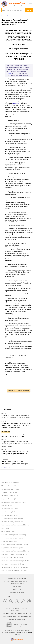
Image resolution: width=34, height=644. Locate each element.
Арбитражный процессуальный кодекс (14, 502)
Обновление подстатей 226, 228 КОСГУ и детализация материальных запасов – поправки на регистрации (16, 425)
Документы (10, 16)
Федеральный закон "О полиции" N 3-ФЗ (14, 554)
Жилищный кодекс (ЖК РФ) (10, 486)
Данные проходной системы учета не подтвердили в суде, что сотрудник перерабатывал (15, 454)
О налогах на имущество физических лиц (15, 544)
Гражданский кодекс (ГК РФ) (10, 483)
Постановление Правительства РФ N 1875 (15, 570)
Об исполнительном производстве (12, 538)
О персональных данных (9, 541)
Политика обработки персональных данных (17, 616)
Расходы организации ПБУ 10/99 (12, 557)
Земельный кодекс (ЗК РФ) (10, 509)
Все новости (5, 467)
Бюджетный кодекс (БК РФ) (10, 499)
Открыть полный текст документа (19, 391)
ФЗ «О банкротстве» (8, 531)
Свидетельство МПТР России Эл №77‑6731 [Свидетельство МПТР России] (17, 613)
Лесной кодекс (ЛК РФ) (9, 512)
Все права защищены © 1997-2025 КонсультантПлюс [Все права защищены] (17, 609)
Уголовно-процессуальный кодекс (12, 522)
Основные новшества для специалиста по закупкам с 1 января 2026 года (17, 435)
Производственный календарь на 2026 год (15, 551)
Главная (4, 16)
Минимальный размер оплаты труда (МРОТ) (15, 561)
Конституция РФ (7, 505)
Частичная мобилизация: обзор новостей (15, 567)
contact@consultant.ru (17, 592)
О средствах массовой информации (13, 548)
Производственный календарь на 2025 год (15, 525)
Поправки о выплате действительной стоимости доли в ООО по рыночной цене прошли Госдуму (17, 444)
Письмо (9, 73)
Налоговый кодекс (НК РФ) (10, 489)
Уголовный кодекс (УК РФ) (10, 496)
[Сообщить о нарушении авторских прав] (17, 625)
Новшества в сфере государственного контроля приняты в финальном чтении (16, 417)
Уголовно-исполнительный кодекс (12, 518)
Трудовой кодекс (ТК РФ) (9, 492)
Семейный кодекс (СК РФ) (10, 515)
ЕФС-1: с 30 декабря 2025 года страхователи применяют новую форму (16, 463)
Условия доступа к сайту (17, 619)
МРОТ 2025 (5, 528)
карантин (16, 103)
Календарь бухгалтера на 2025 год (13, 564)
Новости (8, 410)
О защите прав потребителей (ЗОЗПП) (14, 535)
